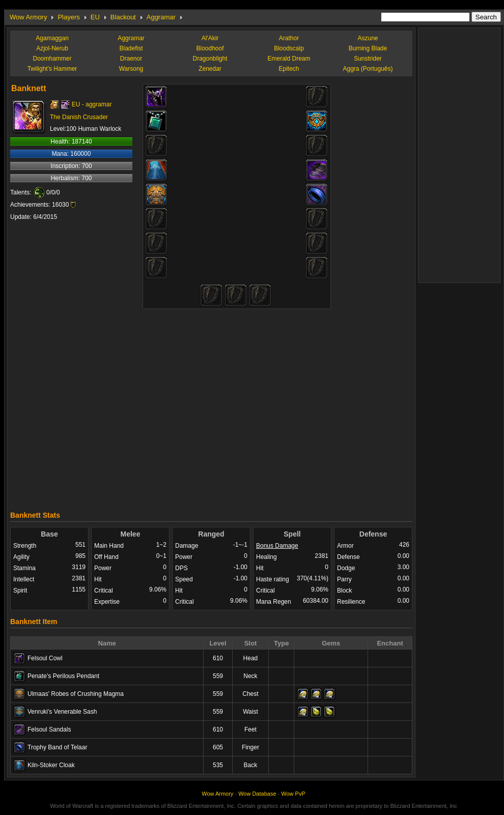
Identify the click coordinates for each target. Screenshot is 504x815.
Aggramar (161, 17)
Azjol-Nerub (52, 48)
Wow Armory (28, 17)
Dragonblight (210, 59)
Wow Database (257, 794)
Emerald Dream (289, 59)
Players (68, 17)
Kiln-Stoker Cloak (51, 765)
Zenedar (210, 69)
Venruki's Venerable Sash (62, 712)
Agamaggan (52, 38)
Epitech (289, 69)
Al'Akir (210, 38)
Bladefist (131, 48)
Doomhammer (52, 59)
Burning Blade (368, 48)
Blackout (123, 17)
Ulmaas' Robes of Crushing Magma (76, 694)
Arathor (289, 38)
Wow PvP (293, 794)
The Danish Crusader (79, 117)
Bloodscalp (289, 48)
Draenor (131, 59)
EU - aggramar (92, 104)
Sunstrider (368, 59)
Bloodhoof (210, 48)
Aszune (368, 38)
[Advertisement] (299, 406)
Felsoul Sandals (49, 729)
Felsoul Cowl (45, 658)
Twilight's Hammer (52, 69)
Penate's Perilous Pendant (63, 676)
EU (95, 17)
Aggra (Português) (368, 69)
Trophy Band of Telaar (57, 747)
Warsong (131, 69)
